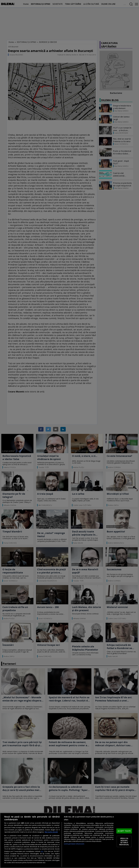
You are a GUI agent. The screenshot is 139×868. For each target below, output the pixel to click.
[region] (69, 840)
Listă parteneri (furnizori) (74, 844)
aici (42, 851)
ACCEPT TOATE (124, 831)
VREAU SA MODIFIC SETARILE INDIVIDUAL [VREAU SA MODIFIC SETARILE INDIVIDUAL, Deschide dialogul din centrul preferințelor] (124, 841)
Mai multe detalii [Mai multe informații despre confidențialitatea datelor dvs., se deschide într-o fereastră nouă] (51, 832)
